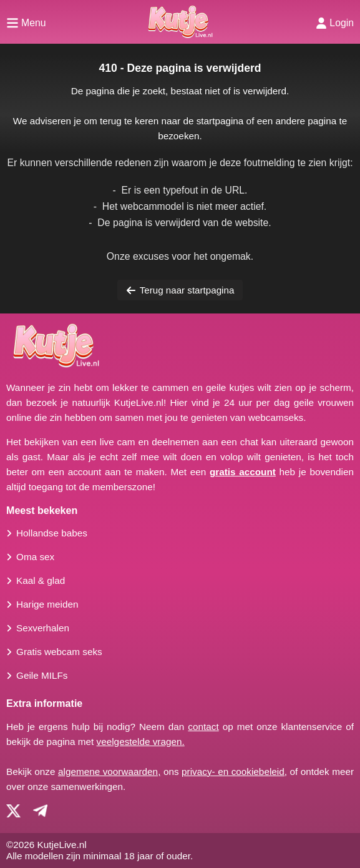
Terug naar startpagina (180, 290)
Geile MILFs (42, 675)
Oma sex (35, 557)
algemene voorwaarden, (109, 772)
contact (203, 727)
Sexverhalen (43, 628)
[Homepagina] (180, 22)
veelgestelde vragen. (141, 742)
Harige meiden (47, 604)
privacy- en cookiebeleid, (234, 772)
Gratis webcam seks (59, 652)
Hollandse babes (52, 533)
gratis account (243, 472)
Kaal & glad (41, 580)
